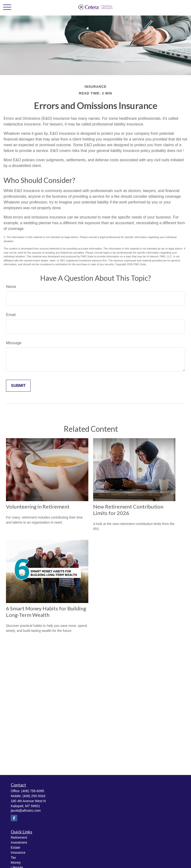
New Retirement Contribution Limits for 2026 (128, 510)
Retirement (19, 837)
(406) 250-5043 (34, 796)
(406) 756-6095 (33, 791)
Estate (16, 847)
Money (16, 863)
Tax (13, 858)
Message (14, 343)
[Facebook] (14, 818)
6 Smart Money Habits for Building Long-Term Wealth (46, 612)
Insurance (18, 852)
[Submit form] (18, 386)
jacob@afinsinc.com (26, 811)
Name (11, 287)
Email (11, 315)
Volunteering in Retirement (38, 507)
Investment (19, 842)
